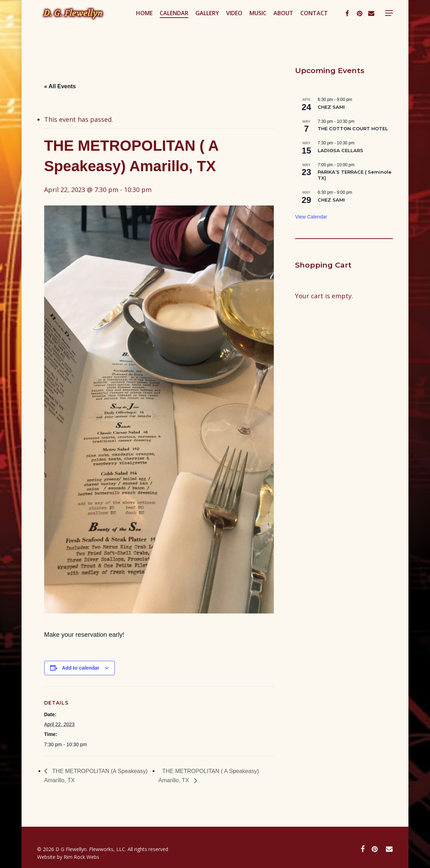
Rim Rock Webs (81, 857)
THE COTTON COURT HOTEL (353, 128)
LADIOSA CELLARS (340, 150)
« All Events (60, 86)
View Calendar (311, 217)
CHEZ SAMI (331, 107)
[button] (409, 26)
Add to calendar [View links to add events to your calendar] (81, 668)
